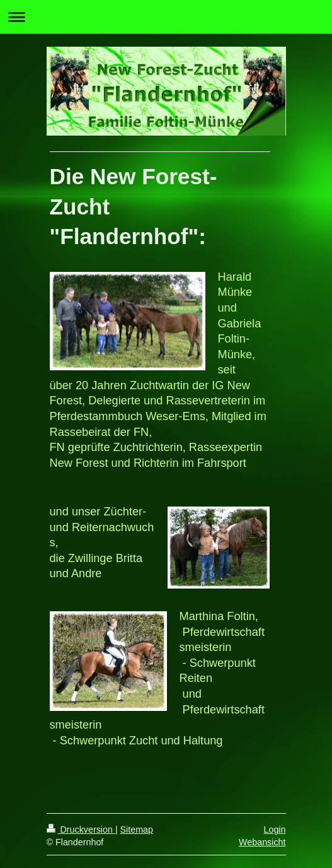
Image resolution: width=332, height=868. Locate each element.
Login (275, 830)
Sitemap (137, 830)
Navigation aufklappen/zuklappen (166, 17)
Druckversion (81, 830)
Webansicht (262, 842)
